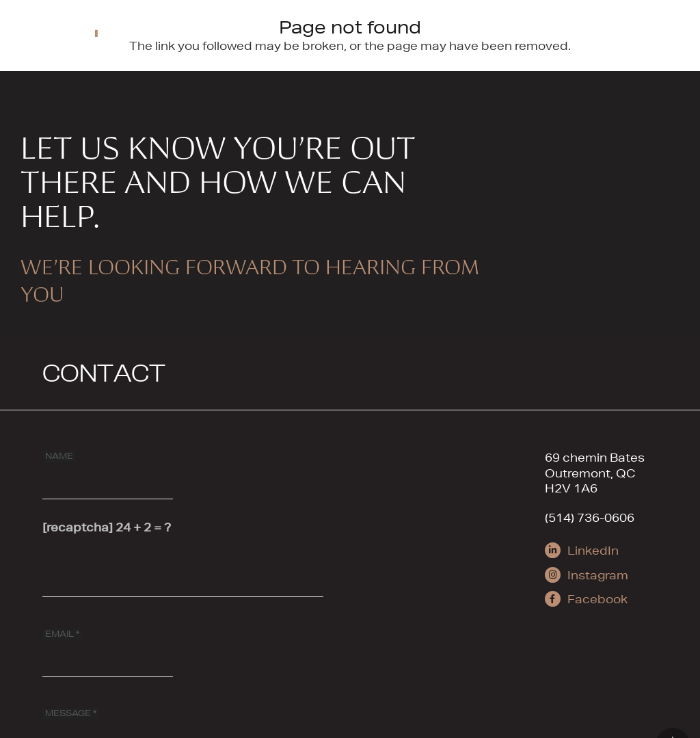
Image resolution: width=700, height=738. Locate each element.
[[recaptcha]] (183, 568)
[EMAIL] (108, 647)
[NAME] (108, 469)
